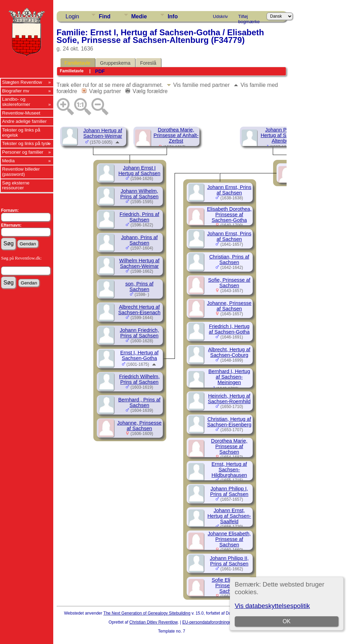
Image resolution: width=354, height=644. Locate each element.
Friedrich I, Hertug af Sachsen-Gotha (229, 329)
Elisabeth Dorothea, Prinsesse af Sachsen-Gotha (229, 215)
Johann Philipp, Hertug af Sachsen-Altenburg (282, 135)
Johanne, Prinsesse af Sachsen (139, 426)
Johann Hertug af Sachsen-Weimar (103, 133)
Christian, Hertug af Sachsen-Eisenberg (229, 422)
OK (287, 621)
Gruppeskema (115, 63)
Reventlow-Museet (21, 113)
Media (8, 161)
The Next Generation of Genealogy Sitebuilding (147, 613)
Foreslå (148, 63)
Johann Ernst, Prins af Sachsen (229, 190)
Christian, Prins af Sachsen (229, 260)
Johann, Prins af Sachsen (139, 240)
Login (72, 16)
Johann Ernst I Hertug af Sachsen (139, 171)
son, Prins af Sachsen (139, 287)
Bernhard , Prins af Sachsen (139, 402)
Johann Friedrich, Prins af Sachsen (139, 333)
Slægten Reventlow (22, 82)
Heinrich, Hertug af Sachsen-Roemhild (229, 399)
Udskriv (220, 16)
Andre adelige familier (24, 121)
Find (105, 16)
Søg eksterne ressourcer (16, 185)
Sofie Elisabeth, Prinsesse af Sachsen (229, 586)
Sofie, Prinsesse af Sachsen (229, 283)
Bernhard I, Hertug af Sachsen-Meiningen (229, 377)
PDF (100, 71)
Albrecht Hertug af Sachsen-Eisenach (139, 310)
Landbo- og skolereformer (16, 102)
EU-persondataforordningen (208, 622)
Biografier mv (16, 91)
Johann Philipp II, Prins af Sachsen (229, 561)
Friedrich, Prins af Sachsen (139, 217)
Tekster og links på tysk (26, 143)
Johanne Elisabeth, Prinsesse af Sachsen (229, 539)
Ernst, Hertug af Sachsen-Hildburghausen (229, 470)
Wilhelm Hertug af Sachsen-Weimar (139, 263)
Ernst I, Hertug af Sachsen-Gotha (139, 355)
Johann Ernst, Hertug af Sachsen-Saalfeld (229, 516)
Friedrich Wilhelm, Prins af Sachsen (139, 379)
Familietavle (78, 63)
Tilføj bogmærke (249, 18)
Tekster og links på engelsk (21, 133)
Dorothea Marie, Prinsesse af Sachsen (229, 446)
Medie (139, 16)
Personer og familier (23, 152)
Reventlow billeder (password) (21, 172)
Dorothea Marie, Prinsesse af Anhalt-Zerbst (176, 135)
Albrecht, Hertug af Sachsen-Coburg (229, 352)
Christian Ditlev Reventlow (153, 622)
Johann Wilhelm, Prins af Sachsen (139, 194)
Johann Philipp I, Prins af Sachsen (229, 491)
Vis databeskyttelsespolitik (272, 606)
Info (173, 16)
